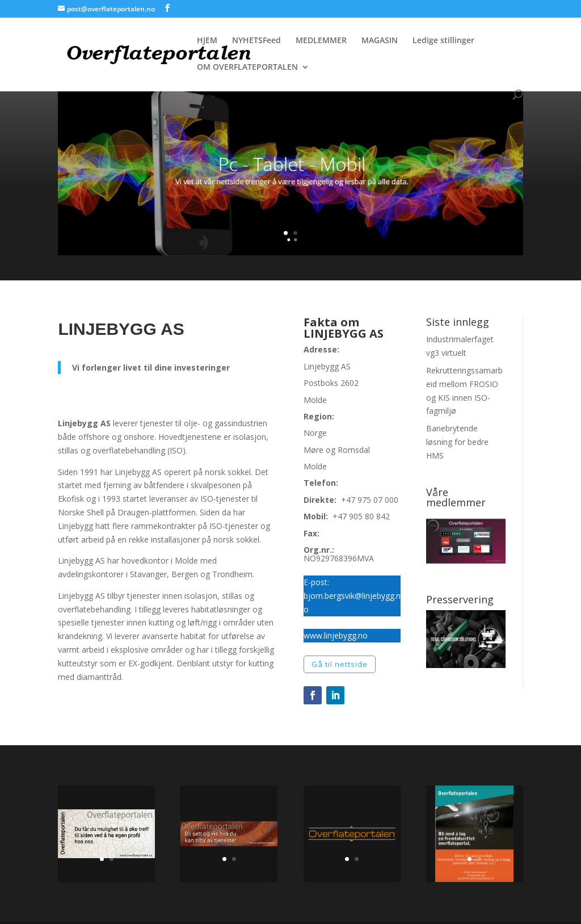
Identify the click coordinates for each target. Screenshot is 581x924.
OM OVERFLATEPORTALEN (247, 68)
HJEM (207, 41)
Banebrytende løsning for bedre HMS (457, 442)
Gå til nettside (340, 664)
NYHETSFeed (256, 41)
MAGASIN (380, 41)
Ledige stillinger (443, 41)
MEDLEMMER (321, 41)
